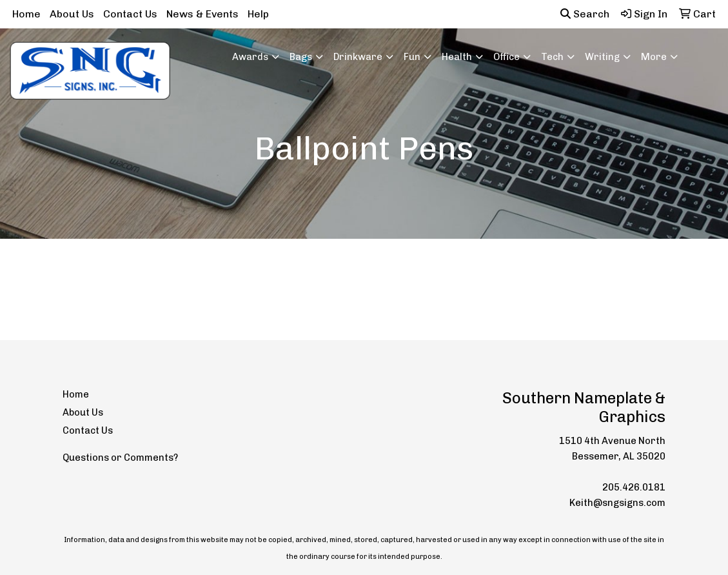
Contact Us (130, 14)
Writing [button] (602, 57)
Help (258, 14)
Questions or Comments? (120, 458)
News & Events (202, 14)
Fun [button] (412, 57)
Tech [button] (552, 57)
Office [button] (507, 57)
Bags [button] (301, 57)
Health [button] (457, 57)
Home (26, 14)
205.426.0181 (634, 487)
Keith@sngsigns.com (617, 503)
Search (585, 14)
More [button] (654, 57)
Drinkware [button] (358, 57)
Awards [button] (250, 57)
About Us (72, 14)
